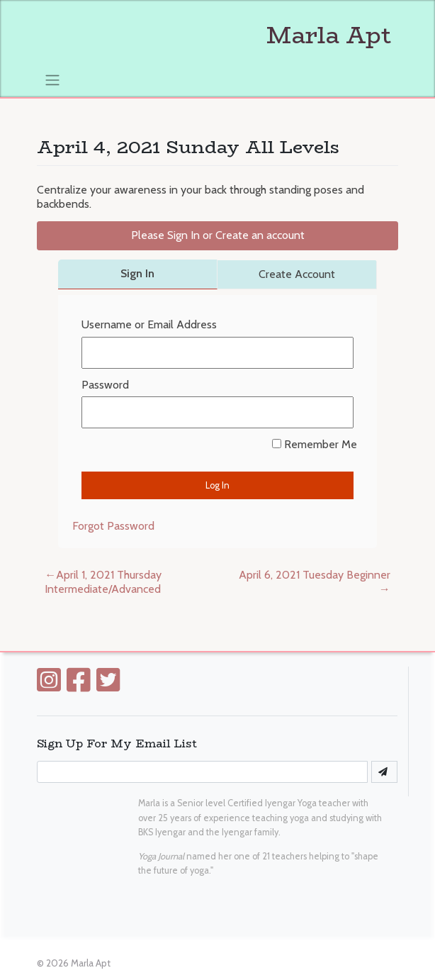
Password (105, 385)
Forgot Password (113, 526)
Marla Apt (214, 35)
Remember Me (315, 444)
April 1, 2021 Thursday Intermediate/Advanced (103, 582)
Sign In (137, 273)
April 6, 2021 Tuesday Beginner (315, 575)
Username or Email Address (149, 324)
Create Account (297, 274)
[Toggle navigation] (52, 79)
